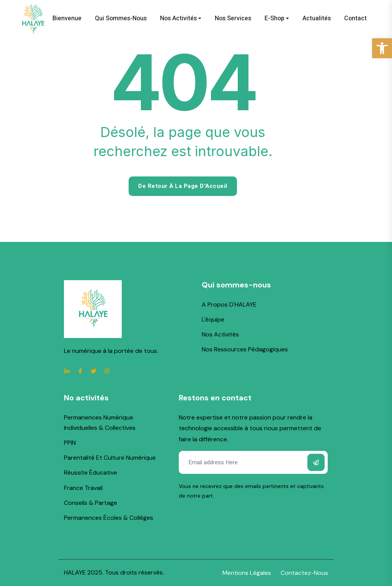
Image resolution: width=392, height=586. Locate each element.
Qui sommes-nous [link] (121, 18)
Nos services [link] (233, 18)
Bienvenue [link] (67, 18)
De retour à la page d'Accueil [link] (183, 186)
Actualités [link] (317, 18)
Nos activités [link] (178, 18)
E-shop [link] (274, 18)
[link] (382, 48)
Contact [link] (355, 18)
